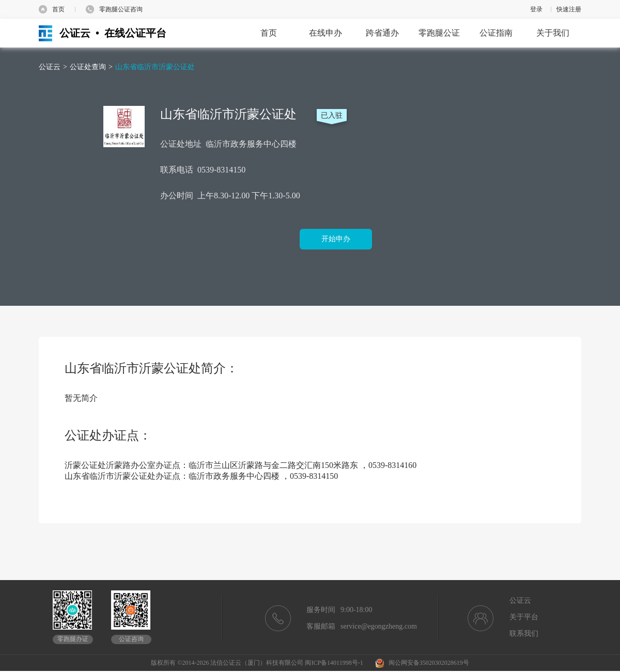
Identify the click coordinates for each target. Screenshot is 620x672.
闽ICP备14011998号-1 (334, 663)
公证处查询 (88, 67)
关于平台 (524, 617)
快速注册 (569, 9)
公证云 (50, 67)
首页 (58, 9)
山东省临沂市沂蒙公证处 (155, 67)
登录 (536, 9)
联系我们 (524, 634)
